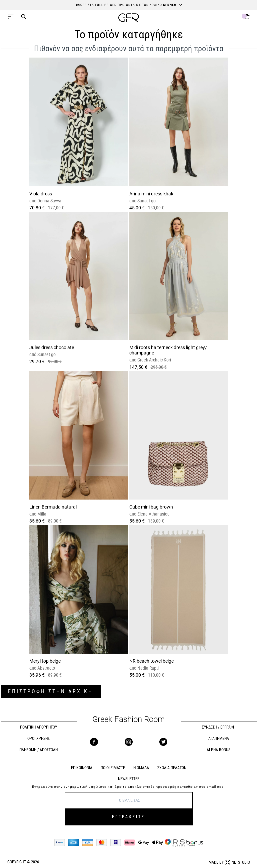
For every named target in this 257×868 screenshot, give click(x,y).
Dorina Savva (49, 201)
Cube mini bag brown (151, 507)
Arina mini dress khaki (152, 194)
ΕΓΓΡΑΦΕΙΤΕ (128, 817)
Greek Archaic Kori (154, 360)
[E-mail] (129, 800)
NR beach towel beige (151, 661)
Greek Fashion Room (128, 719)
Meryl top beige (45, 661)
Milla (41, 514)
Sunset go (146, 201)
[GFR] (129, 18)
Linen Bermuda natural (53, 507)
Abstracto (46, 668)
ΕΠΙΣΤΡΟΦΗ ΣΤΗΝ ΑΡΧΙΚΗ (50, 691)
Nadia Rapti (147, 668)
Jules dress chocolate (52, 347)
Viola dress (41, 194)
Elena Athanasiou (153, 514)
